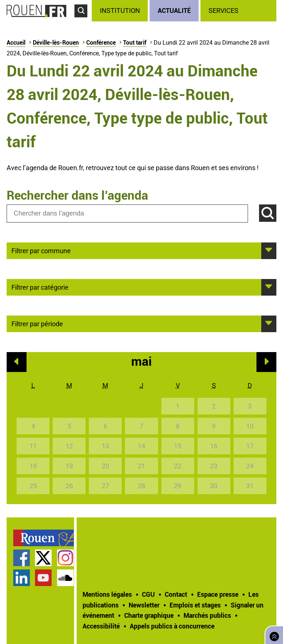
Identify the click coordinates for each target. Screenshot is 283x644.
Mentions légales (107, 594)
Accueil (16, 42)
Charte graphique (149, 615)
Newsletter (144, 605)
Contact (176, 594)
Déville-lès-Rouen (56, 42)
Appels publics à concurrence (172, 626)
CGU (148, 594)
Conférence (101, 42)
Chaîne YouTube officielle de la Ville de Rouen (43, 578)
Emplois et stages (195, 605)
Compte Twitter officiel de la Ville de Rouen (43, 558)
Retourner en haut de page (273, 634)
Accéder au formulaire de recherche (83, 21)
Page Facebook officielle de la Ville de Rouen (22, 558)
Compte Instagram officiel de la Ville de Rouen (65, 558)
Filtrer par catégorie (40, 287)
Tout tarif (135, 42)
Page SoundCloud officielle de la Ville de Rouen (65, 578)
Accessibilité (101, 626)
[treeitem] (121, 11)
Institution (120, 11)
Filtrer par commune (41, 250)
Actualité (174, 10)
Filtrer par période (37, 323)
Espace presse (218, 594)
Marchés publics (207, 615)
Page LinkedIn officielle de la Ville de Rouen (22, 578)
